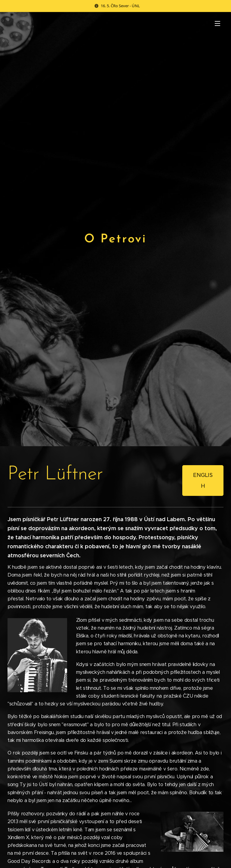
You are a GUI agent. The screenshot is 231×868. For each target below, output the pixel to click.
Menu (217, 23)
